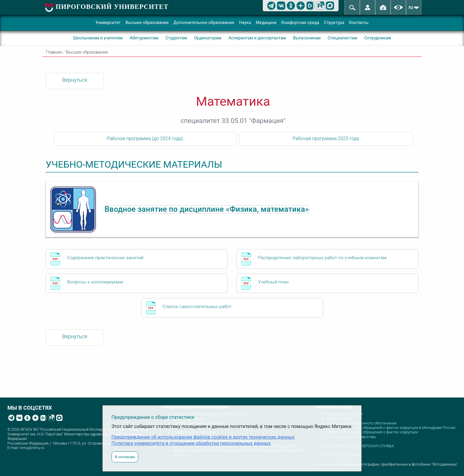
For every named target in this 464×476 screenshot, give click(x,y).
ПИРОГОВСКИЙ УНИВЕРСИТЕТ (112, 7)
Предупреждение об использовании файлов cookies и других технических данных (203, 437)
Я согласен (125, 457)
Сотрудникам (378, 38)
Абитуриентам (144, 38)
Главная (54, 52)
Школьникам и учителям (98, 38)
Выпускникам (307, 38)
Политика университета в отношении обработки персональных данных (191, 443)
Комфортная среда (300, 23)
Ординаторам (208, 38)
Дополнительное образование (204, 23)
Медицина (266, 23)
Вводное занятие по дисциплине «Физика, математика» (207, 209)
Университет (108, 23)
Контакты (359, 23)
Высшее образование (147, 23)
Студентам (176, 38)
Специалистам (343, 38)
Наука (245, 23)
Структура (334, 23)
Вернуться (75, 80)
